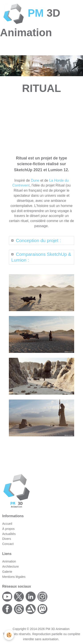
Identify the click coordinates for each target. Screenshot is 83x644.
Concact (8, 544)
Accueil (7, 524)
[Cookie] (9, 635)
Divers (7, 539)
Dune (35, 180)
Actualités (9, 534)
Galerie (7, 572)
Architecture (11, 566)
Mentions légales (14, 577)
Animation (9, 561)
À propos (8, 529)
